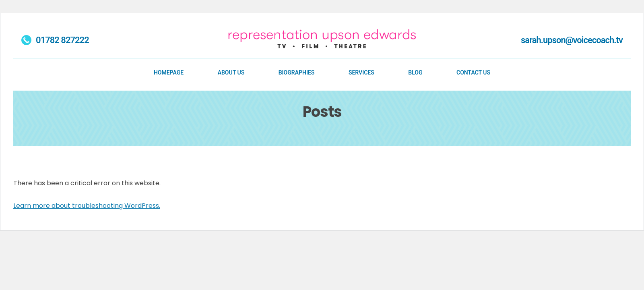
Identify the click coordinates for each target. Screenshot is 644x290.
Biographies (297, 72)
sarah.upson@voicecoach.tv (572, 40)
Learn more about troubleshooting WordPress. (87, 206)
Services (361, 72)
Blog (415, 72)
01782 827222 (55, 40)
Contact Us (473, 72)
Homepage (169, 72)
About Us (231, 72)
